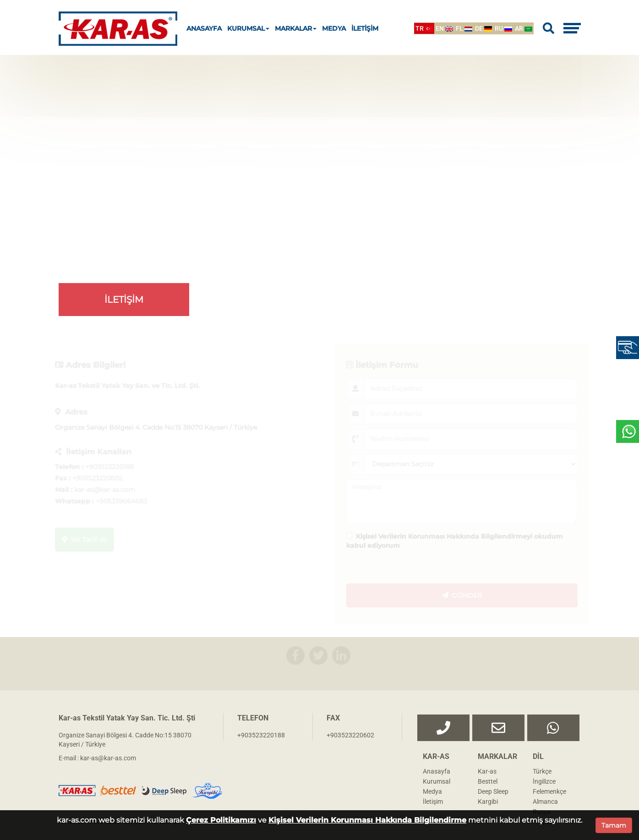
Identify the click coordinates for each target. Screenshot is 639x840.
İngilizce (544, 781)
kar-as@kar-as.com (108, 758)
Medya (432, 791)
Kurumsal (437, 781)
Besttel (488, 781)
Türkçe (542, 771)
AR (524, 28)
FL (464, 28)
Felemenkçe (549, 791)
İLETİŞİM (365, 28)
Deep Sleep (493, 791)
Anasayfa (437, 771)
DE (483, 28)
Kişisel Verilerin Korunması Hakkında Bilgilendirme (367, 820)
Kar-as (487, 771)
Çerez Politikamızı (221, 820)
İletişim (433, 802)
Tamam (614, 825)
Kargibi (488, 802)
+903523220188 (261, 735)
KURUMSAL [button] (248, 28)
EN (444, 28)
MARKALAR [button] (296, 28)
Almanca (545, 802)
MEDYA (334, 28)
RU (503, 28)
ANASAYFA (204, 28)
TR (424, 28)
